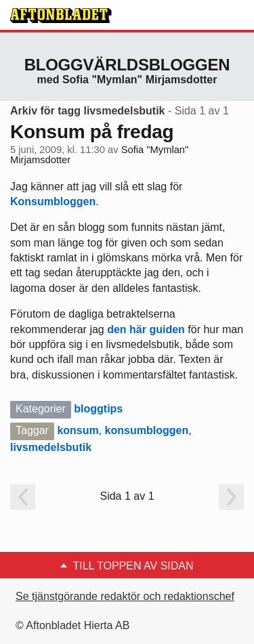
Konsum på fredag (92, 132)
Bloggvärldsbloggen (127, 65)
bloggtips (98, 409)
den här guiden (146, 329)
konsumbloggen (147, 430)
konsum (78, 430)
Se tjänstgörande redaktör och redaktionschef (125, 596)
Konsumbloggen (53, 201)
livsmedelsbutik (51, 447)
